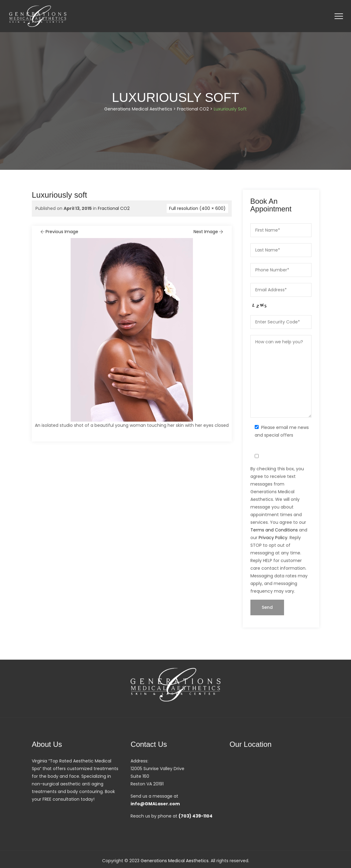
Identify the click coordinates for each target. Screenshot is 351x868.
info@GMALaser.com (155, 804)
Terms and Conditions (274, 530)
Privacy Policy (273, 538)
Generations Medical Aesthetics (175, 861)
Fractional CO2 (114, 208)
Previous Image (59, 232)
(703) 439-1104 (196, 816)
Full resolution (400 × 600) (197, 208)
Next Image (209, 232)
